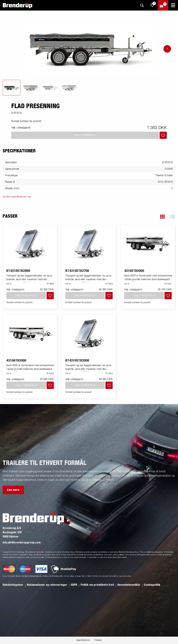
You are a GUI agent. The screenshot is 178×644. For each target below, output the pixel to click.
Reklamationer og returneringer (47, 585)
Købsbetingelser (13, 585)
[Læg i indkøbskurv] (163, 135)
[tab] (12, 88)
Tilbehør (98, 640)
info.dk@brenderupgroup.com (22, 543)
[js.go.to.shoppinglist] (152, 5)
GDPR (74, 585)
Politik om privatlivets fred (98, 585)
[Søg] (142, 5)
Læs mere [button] (13, 490)
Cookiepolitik (152, 585)
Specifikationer (83, 640)
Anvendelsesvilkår (129, 585)
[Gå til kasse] (163, 5)
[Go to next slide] (167, 49)
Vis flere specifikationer (15, 197)
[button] (162, 217)
